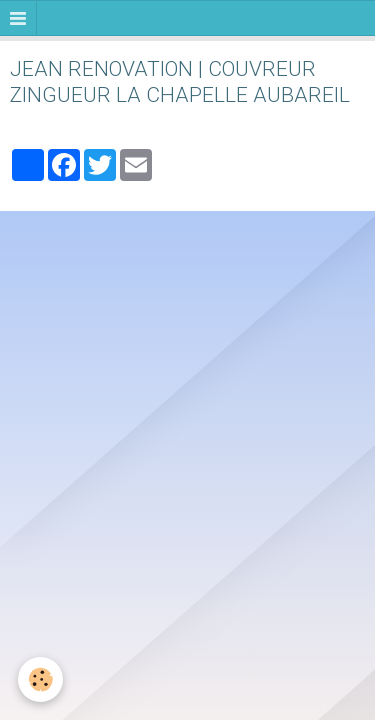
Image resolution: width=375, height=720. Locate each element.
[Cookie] (40, 679)
